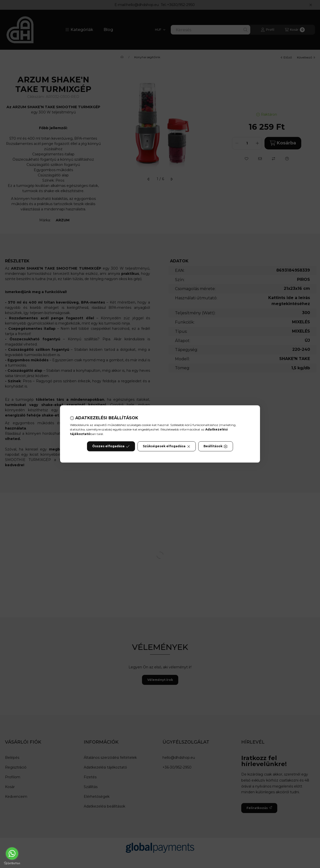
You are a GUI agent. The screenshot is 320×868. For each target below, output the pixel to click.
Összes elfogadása (111, 446)
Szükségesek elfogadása (167, 446)
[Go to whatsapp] (12, 854)
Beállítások (215, 446)
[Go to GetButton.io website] (12, 863)
